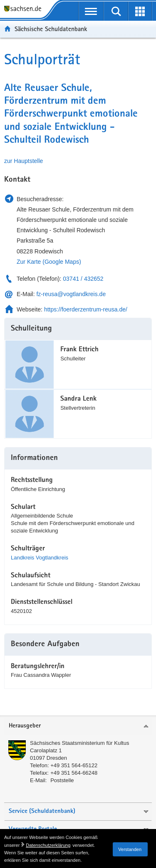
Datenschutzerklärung (48, 845)
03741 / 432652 (83, 279)
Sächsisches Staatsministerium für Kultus (79, 743)
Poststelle (62, 780)
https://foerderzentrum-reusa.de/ (86, 309)
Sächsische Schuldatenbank (51, 29)
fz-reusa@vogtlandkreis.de (71, 294)
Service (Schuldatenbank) (42, 811)
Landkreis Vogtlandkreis (40, 558)
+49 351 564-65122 (74, 765)
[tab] (78, 726)
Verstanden (130, 849)
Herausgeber (25, 726)
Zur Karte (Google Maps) (49, 262)
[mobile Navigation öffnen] (91, 11)
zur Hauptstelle (24, 161)
